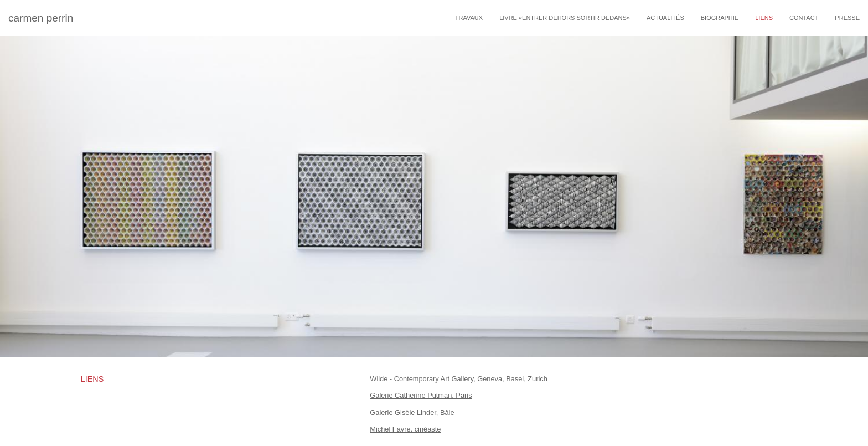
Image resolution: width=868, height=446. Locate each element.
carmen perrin (41, 18)
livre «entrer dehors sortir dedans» (565, 18)
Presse (847, 18)
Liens (764, 18)
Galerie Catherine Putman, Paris (421, 395)
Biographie (720, 18)
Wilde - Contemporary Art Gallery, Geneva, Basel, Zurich (459, 379)
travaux (469, 18)
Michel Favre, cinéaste (405, 429)
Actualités (665, 18)
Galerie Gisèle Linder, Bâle (412, 412)
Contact (804, 18)
